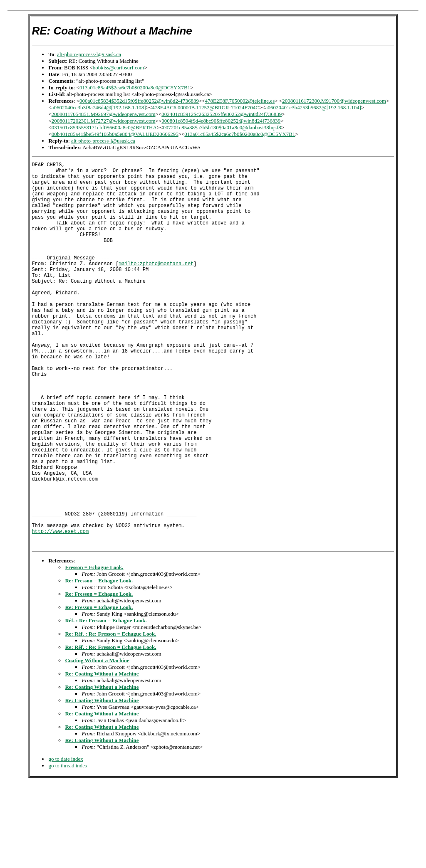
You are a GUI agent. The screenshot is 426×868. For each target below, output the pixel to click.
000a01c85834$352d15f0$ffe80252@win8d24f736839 (139, 101)
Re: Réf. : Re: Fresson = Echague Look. (110, 716)
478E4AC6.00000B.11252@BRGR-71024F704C (206, 107)
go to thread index (68, 848)
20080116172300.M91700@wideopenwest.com (334, 101)
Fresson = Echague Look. (94, 650)
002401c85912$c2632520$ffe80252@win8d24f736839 (222, 114)
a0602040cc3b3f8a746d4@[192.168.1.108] (99, 107)
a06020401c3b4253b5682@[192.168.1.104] (313, 107)
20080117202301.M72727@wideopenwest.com (104, 121)
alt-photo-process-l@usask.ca (89, 54)
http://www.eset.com (60, 611)
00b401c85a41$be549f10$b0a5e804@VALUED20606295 (115, 134)
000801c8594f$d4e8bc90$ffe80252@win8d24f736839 (221, 121)
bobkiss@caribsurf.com (119, 68)
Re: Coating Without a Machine (102, 756)
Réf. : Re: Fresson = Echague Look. (106, 703)
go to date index (66, 841)
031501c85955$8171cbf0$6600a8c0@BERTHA (104, 127)
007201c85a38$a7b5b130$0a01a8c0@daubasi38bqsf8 (222, 127)
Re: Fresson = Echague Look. (99, 663)
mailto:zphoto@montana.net (156, 286)
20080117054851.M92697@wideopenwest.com (104, 114)
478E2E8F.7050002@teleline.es (240, 101)
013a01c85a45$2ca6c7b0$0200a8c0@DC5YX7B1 (135, 88)
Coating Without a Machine (97, 743)
